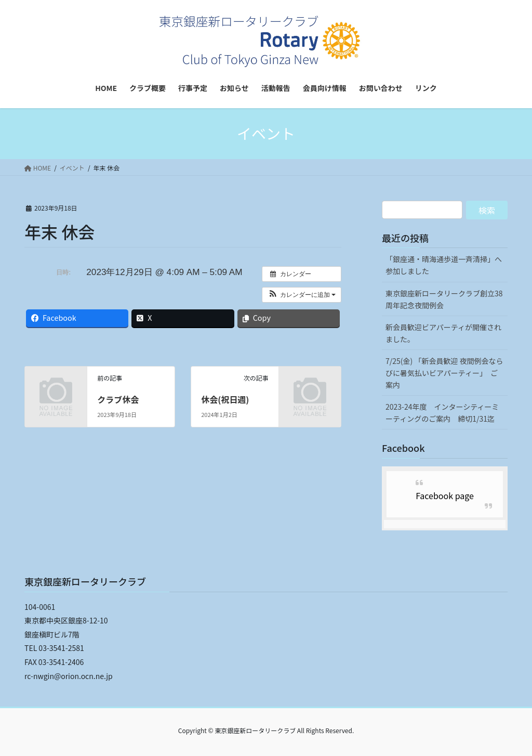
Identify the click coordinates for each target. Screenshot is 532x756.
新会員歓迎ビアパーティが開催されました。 (443, 333)
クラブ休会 (118, 399)
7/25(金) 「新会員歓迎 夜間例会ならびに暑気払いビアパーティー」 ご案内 (444, 373)
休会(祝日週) (225, 399)
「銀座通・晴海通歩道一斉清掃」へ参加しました (444, 265)
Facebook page (445, 496)
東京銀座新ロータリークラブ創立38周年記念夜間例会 (444, 299)
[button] (302, 295)
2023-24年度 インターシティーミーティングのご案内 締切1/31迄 (442, 413)
